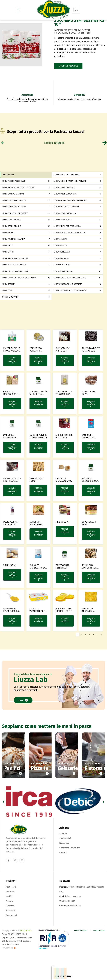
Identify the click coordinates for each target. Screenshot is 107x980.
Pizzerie (10, 913)
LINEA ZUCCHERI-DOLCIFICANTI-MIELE (72, 45)
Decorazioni (11, 927)
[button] (4, 814)
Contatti (63, 864)
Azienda (63, 845)
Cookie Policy (99, 943)
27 (101, 646)
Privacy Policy (81, 943)
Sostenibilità (65, 850)
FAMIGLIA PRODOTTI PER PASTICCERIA (72, 42)
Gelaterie (10, 903)
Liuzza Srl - (26, 943)
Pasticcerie (11, 899)
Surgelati (10, 918)
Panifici (9, 908)
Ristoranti (10, 922)
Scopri (23, 712)
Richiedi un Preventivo (70, 860)
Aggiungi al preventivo (68, 78)
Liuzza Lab (64, 855)
